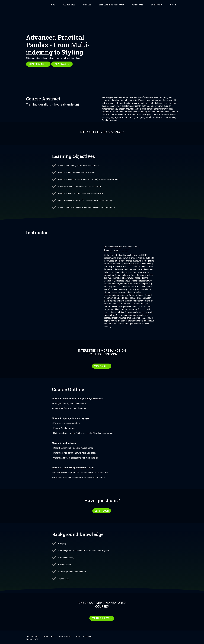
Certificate (145, 5)
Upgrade (100, 5)
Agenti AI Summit (84, 630)
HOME (72, 5)
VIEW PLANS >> (63, 64)
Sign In (175, 5)
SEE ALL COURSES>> (101, 614)
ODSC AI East (32, 633)
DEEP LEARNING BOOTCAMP (122, 5)
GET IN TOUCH (101, 508)
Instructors (32, 630)
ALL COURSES (85, 5)
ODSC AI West (65, 630)
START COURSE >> (38, 64)
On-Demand (161, 5)
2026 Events (48, 630)
